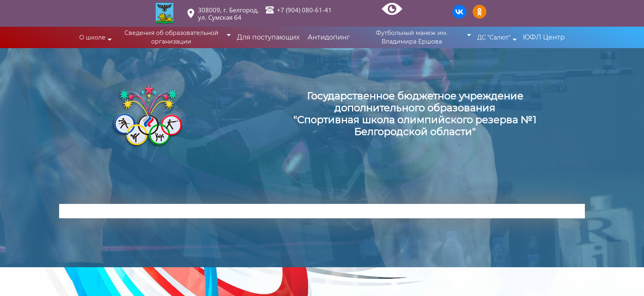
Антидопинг (329, 37)
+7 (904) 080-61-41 (304, 10)
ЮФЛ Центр (544, 37)
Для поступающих (268, 37)
